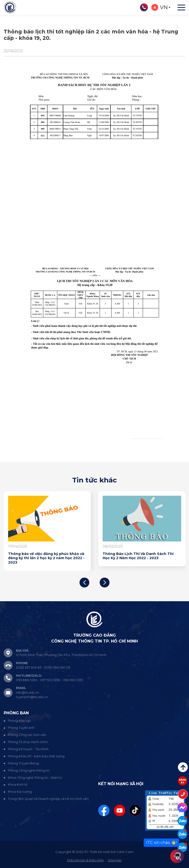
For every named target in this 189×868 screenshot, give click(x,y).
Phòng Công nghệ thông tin (29, 771)
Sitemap (115, 860)
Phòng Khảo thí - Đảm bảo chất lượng (36, 756)
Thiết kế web (100, 852)
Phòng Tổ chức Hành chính (28, 742)
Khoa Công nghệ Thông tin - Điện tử (35, 778)
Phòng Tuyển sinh (21, 728)
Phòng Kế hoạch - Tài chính (28, 749)
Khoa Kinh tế (18, 785)
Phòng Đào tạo (19, 721)
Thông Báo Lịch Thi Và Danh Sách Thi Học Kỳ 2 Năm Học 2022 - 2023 (138, 556)
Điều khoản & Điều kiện (86, 860)
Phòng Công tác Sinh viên (27, 735)
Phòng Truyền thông (23, 763)
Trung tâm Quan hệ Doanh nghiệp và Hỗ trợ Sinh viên (48, 799)
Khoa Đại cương (20, 792)
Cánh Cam (125, 852)
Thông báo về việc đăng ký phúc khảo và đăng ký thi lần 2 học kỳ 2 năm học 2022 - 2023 (46, 558)
